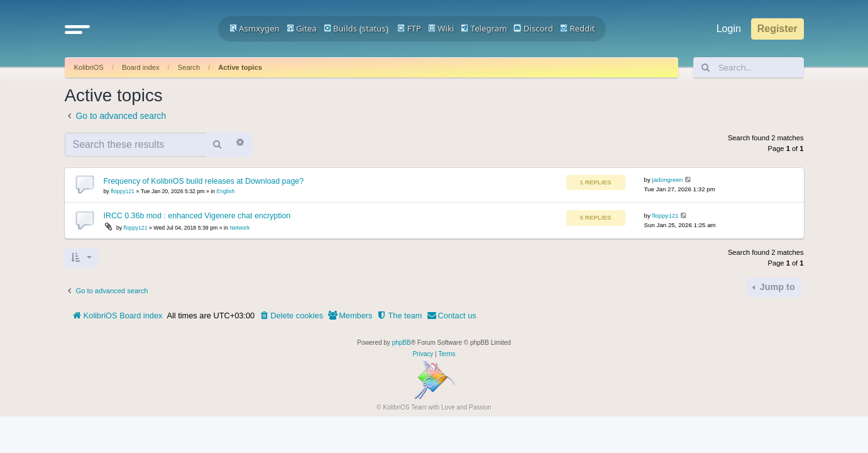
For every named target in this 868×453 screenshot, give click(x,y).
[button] (77, 29)
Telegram (484, 28)
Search (189, 67)
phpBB (402, 343)
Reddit (578, 28)
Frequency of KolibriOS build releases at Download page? (204, 181)
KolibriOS (89, 67)
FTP (409, 28)
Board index (141, 67)
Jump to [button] (776, 287)
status (374, 28)
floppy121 (123, 191)
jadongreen (668, 180)
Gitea (302, 28)
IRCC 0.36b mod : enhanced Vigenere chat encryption (197, 216)
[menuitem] (291, 316)
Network (239, 228)
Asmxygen (255, 28)
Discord (533, 28)
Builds (340, 28)
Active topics (240, 67)
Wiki (441, 28)
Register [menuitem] (777, 29)
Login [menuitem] (729, 29)
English (226, 191)
